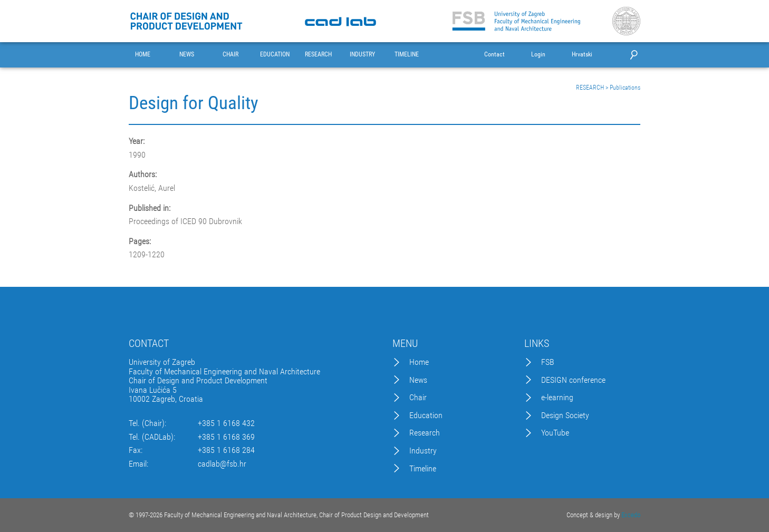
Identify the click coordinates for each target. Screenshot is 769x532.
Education (426, 415)
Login (538, 55)
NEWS (187, 55)
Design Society (565, 415)
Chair (418, 398)
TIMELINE (407, 55)
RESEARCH (318, 55)
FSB (548, 362)
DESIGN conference (573, 380)
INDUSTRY (362, 55)
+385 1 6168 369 (226, 437)
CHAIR (230, 55)
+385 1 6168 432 (226, 423)
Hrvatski (582, 55)
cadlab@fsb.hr (222, 464)
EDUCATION (275, 55)
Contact (494, 55)
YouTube (555, 433)
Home (419, 362)
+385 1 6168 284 (226, 450)
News (418, 380)
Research (425, 433)
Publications (625, 88)
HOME (143, 55)
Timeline (423, 469)
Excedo (631, 515)
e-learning (557, 398)
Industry (423, 451)
